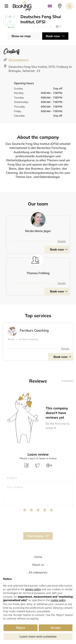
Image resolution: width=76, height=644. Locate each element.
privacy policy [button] (33, 589)
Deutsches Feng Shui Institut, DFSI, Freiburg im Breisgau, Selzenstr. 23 (40, 69)
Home (38, 557)
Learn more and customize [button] (38, 636)
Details (62, 241)
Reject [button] (21, 628)
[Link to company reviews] (42, 27)
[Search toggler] (69, 6)
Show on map (21, 36)
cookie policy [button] (58, 600)
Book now (53, 36)
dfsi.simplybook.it (19, 60)
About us (38, 565)
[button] (8, 6)
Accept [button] (55, 628)
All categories (38, 572)
